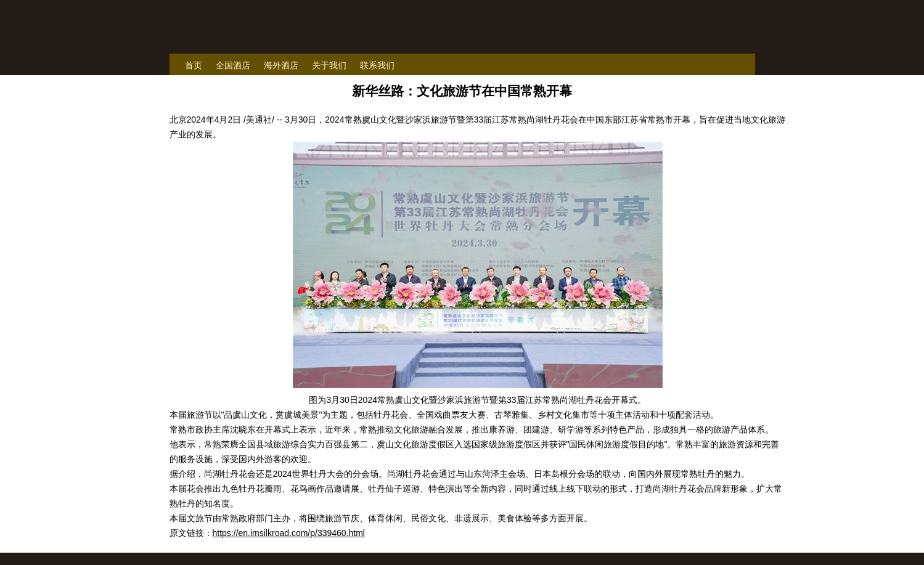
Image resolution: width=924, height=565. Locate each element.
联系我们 (377, 65)
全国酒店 (233, 65)
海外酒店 (281, 65)
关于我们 (329, 65)
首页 (194, 65)
